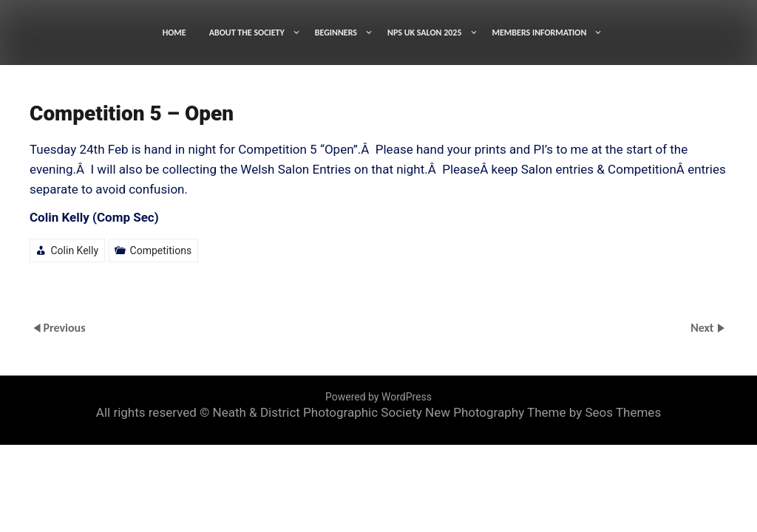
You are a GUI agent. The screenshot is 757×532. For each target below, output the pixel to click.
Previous (64, 327)
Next (703, 327)
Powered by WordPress (378, 397)
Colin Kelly (74, 250)
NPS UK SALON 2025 (425, 33)
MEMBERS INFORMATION (540, 33)
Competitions (161, 250)
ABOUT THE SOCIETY (247, 33)
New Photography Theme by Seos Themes (543, 412)
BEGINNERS (336, 33)
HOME (174, 33)
